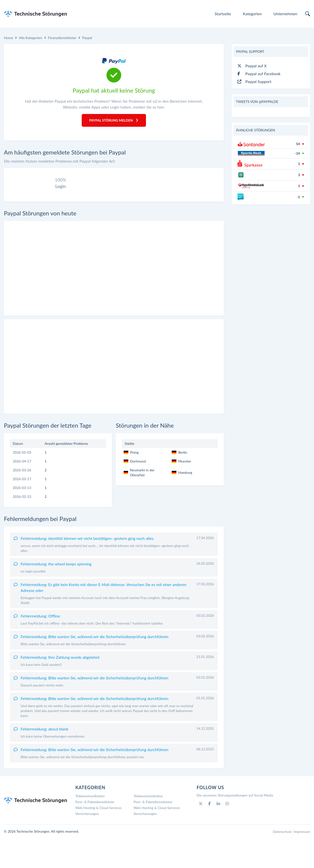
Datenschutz (282, 861)
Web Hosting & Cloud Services (98, 837)
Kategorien (252, 14)
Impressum (302, 861)
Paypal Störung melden (114, 120)
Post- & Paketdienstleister (95, 832)
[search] (308, 14)
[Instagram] (227, 833)
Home (8, 38)
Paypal (87, 38)
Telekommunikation (90, 826)
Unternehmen (285, 14)
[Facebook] (209, 833)
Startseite (223, 14)
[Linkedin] (218, 833)
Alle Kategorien (30, 38)
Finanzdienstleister (62, 38)
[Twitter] (201, 833)
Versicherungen (87, 843)
